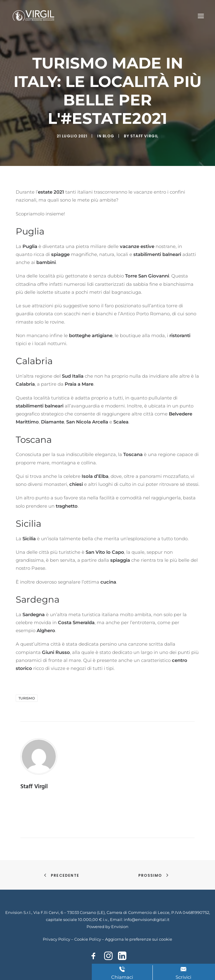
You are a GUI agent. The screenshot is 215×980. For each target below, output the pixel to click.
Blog (108, 136)
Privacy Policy (57, 939)
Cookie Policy (88, 939)
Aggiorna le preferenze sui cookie (139, 939)
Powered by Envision (107, 927)
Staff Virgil (144, 136)
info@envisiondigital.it (147, 919)
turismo (27, 698)
